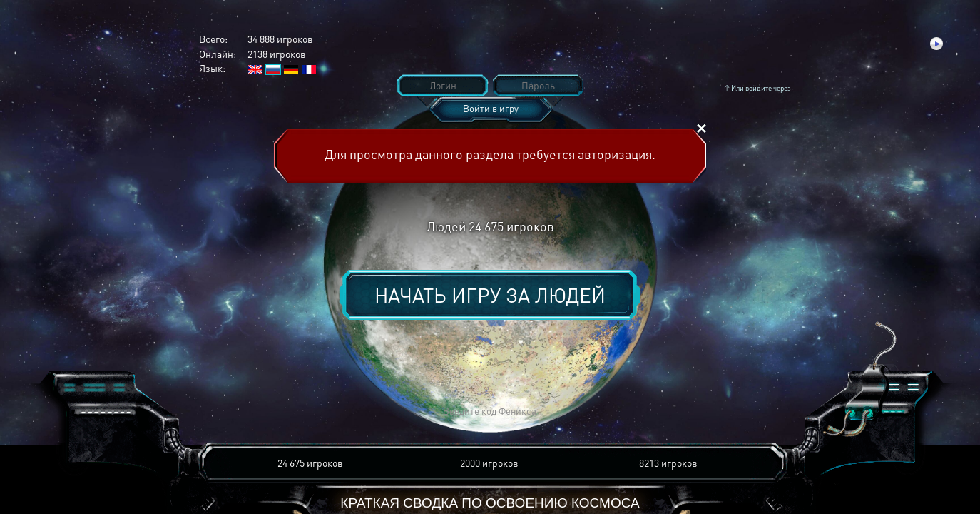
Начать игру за (490, 295)
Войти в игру (491, 108)
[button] (280, 412)
